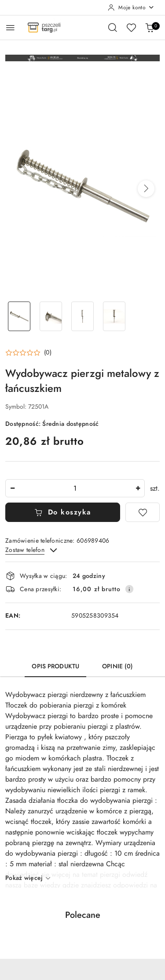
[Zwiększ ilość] (138, 488)
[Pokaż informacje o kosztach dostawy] (129, 589)
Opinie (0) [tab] (117, 666)
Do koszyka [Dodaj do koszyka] (63, 512)
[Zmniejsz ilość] (12, 488)
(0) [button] (48, 353)
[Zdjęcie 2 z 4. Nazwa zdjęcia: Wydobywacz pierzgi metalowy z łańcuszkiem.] (51, 316)
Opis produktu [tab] (55, 666)
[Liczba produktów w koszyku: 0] (150, 27)
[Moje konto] (131, 7)
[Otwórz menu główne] (10, 28)
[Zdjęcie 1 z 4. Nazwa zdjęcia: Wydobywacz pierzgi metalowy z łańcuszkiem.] (19, 316)
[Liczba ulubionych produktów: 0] (131, 27)
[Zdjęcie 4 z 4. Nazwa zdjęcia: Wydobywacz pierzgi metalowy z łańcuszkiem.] (114, 316)
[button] (146, 189)
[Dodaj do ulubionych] (143, 512)
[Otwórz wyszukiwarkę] (113, 27)
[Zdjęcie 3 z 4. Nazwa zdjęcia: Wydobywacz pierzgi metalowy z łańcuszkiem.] (83, 316)
